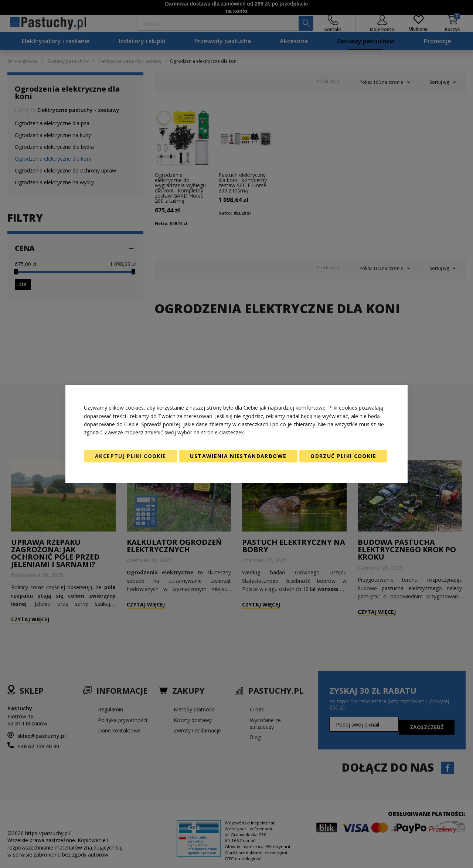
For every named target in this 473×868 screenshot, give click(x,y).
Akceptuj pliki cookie (130, 456)
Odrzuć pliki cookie (343, 456)
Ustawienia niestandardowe (238, 456)
